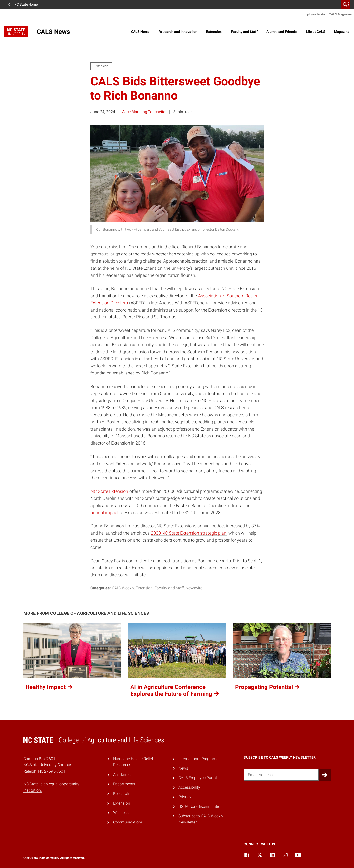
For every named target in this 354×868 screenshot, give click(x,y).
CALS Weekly (123, 588)
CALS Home (140, 32)
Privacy (185, 797)
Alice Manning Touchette (144, 112)
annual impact (105, 513)
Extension (214, 32)
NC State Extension (109, 491)
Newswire (194, 588)
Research (121, 794)
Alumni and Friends (282, 32)
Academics (123, 774)
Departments (124, 784)
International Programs (198, 759)
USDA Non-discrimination (200, 806)
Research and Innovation (178, 32)
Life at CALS (316, 32)
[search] (346, 4)
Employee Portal (314, 14)
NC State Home (26, 4)
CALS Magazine (340, 14)
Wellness (121, 813)
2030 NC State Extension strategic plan (189, 533)
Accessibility (189, 787)
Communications (128, 822)
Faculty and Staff (244, 32)
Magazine (342, 32)
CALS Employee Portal (198, 778)
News (183, 768)
